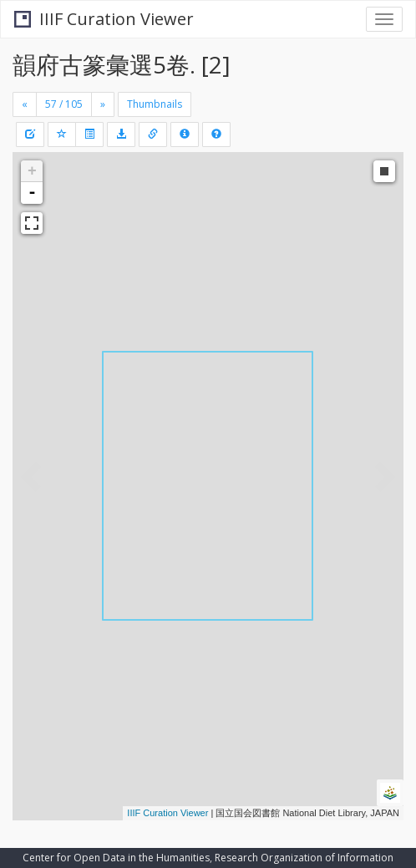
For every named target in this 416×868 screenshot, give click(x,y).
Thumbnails (155, 104)
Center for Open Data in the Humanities (116, 858)
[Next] (103, 104)
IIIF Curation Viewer (104, 19)
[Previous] (25, 104)
